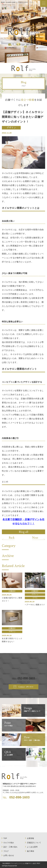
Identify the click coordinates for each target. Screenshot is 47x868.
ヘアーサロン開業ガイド (35, 605)
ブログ (6, 851)
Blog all (24, 532)
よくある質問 (32, 847)
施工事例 (30, 851)
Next (35, 537)
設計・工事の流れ (10, 847)
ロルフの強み (9, 843)
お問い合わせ (9, 855)
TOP (5, 838)
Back (12, 537)
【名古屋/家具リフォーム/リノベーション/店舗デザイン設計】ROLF (21, 863)
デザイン (11, 128)
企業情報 (30, 838)
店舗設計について (34, 843)
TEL (23, 678)
